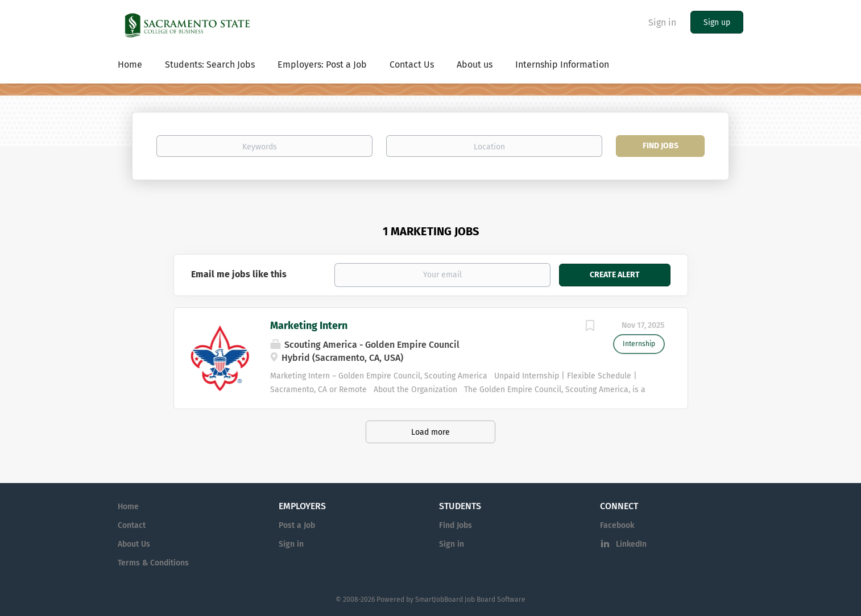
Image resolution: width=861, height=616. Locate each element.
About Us (134, 544)
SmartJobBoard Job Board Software (470, 600)
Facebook (617, 525)
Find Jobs (661, 146)
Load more (430, 432)
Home (128, 507)
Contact (132, 525)
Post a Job (297, 525)
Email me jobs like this (239, 274)
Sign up (717, 22)
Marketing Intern (309, 326)
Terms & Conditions (153, 563)
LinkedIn (631, 544)
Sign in (662, 22)
